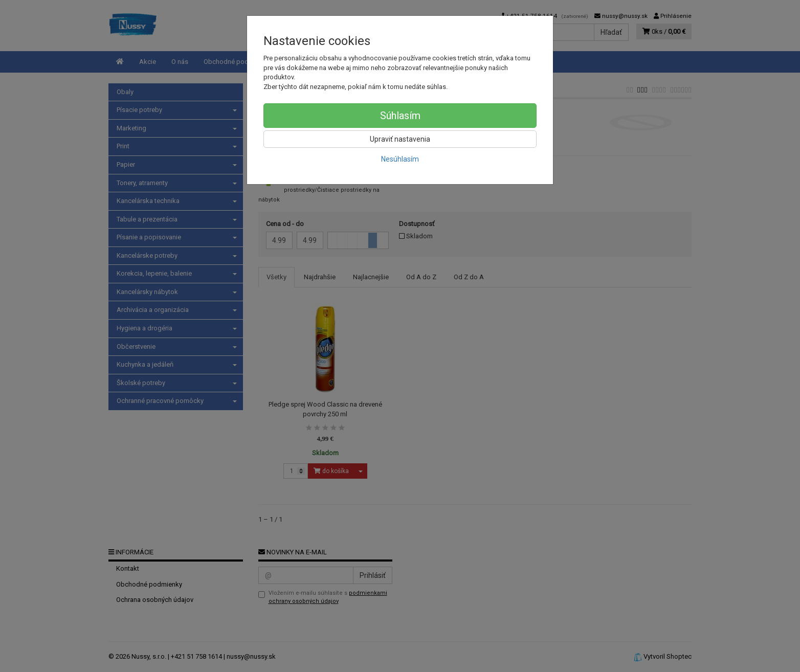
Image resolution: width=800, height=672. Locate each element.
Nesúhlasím (400, 159)
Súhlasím (400, 116)
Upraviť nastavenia (400, 139)
